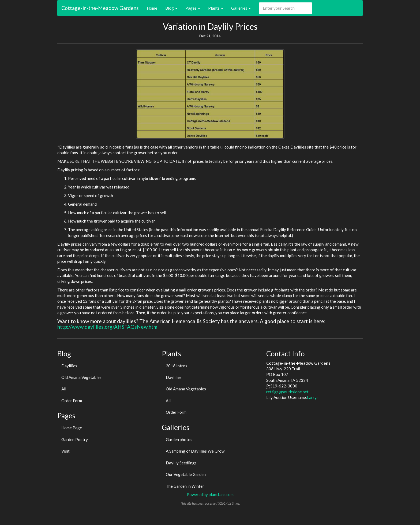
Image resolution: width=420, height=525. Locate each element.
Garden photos (179, 439)
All (64, 389)
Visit (65, 451)
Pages (193, 8)
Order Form (72, 401)
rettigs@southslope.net (287, 392)
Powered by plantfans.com (210, 494)
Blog (171, 8)
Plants (216, 8)
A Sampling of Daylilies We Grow (195, 451)
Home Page (72, 428)
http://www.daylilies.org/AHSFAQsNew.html (108, 327)
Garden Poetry (75, 439)
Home (152, 8)
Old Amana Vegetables (81, 377)
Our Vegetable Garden (186, 474)
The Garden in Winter (185, 486)
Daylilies (69, 366)
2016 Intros (177, 366)
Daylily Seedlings (181, 463)
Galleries (241, 8)
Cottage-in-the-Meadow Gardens (100, 8)
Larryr (313, 397)
